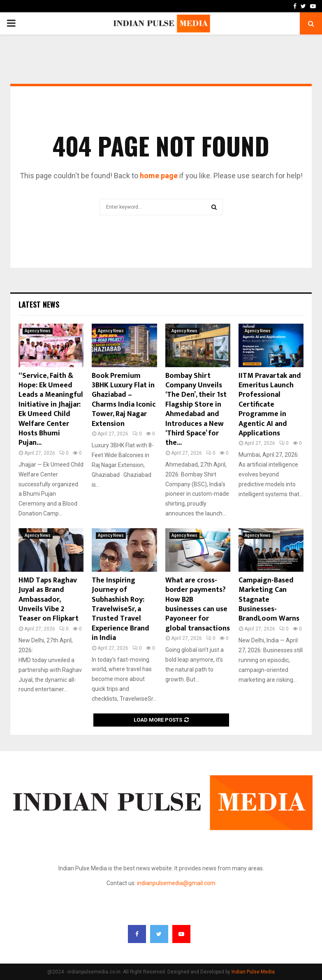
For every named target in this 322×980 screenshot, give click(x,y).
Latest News (39, 304)
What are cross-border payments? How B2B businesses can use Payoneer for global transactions (198, 604)
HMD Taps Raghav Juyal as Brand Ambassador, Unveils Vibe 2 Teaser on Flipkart (49, 600)
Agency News (38, 331)
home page (159, 176)
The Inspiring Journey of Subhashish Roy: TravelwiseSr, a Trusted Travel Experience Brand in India (120, 609)
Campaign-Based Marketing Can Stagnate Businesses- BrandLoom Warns (269, 600)
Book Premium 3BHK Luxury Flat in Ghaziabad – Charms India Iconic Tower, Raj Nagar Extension (124, 400)
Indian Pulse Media (253, 972)
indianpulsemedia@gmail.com (176, 883)
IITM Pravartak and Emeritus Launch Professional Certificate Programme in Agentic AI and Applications (270, 405)
